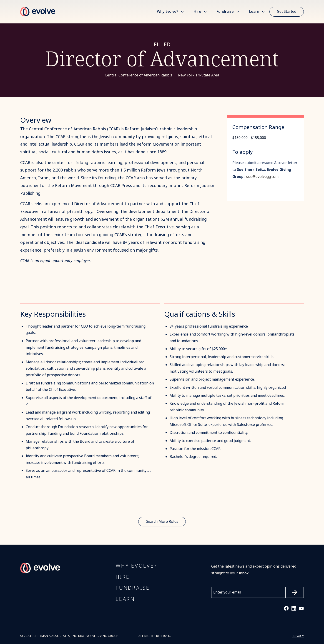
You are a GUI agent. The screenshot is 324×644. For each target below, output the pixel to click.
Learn (254, 11)
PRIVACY (298, 636)
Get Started (287, 11)
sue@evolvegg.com (262, 177)
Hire (197, 11)
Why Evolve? (168, 11)
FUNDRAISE (133, 588)
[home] (38, 12)
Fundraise (225, 11)
